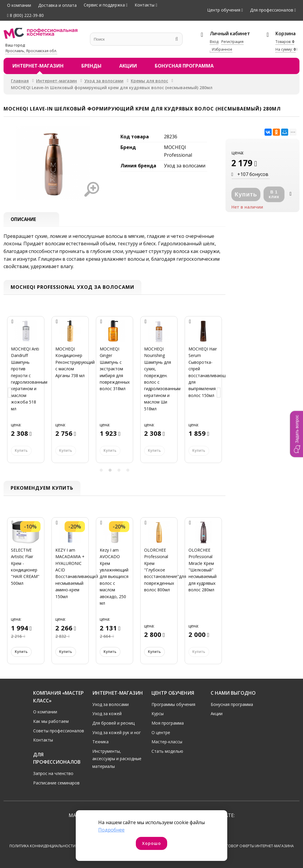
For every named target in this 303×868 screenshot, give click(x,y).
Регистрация (232, 42)
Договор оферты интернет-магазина (257, 846)
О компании (19, 5)
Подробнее (111, 830)
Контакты (145, 5)
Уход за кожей (107, 714)
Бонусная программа (184, 66)
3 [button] (119, 471)
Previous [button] (10, 394)
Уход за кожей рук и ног (117, 732)
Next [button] (219, 394)
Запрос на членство (53, 773)
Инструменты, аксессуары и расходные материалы (117, 759)
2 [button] (110, 471)
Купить (21, 652)
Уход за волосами (104, 81)
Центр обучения (224, 10)
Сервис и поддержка (104, 5)
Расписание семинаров (56, 783)
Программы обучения (173, 704)
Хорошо (151, 843)
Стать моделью (167, 751)
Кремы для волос (149, 81)
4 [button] (128, 471)
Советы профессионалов (59, 731)
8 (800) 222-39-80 (25, 15)
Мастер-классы (167, 742)
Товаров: (285, 42)
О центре (161, 732)
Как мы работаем (51, 721)
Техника (100, 742)
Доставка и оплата (57, 5)
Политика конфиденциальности (42, 846)
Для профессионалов (272, 10)
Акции (128, 66)
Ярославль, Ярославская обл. (31, 51)
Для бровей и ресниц (113, 723)
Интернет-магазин (38, 66)
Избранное (221, 49)
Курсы (158, 714)
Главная (20, 81)
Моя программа (168, 723)
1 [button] (101, 471)
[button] (296, 434)
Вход (214, 42)
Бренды (91, 66)
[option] (26, 394)
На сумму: (286, 49)
